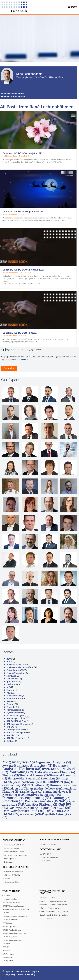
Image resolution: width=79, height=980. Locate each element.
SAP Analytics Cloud (16, 718)
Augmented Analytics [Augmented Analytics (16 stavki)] (53, 762)
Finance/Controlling (16, 673)
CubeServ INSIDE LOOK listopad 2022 (23, 270)
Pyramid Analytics (15, 713)
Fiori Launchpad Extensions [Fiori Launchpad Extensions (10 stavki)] (40, 779)
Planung (11, 704)
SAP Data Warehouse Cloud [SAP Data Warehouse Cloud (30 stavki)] (37, 809)
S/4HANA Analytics (15, 715)
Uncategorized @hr (16, 730)
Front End (11, 676)
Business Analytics (15, 665)
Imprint (35, 972)
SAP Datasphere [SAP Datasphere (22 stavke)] (50, 808)
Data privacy (9, 974)
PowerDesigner (14, 710)
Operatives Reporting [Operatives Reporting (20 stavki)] (42, 795)
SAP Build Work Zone (17, 721)
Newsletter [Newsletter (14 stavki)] (13, 795)
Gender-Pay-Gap (14, 679)
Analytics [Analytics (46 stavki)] (23, 762)
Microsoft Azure (14, 696)
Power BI (11, 707)
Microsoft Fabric (14, 698)
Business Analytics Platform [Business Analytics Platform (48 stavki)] (35, 767)
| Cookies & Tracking (25, 974)
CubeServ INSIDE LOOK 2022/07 (20, 333)
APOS (9, 659)
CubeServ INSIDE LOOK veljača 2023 (22, 153)
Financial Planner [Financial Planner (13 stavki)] (34, 775)
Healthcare (12, 684)
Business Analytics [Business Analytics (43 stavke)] (33, 766)
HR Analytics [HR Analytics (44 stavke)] (56, 782)
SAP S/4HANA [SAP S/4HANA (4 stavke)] (29, 814)
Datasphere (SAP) (15, 670)
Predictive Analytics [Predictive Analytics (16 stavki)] (42, 801)
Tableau (10, 741)
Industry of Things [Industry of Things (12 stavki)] (23, 789)
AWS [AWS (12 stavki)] (8, 766)
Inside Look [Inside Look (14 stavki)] (50, 788)
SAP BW (10, 727)
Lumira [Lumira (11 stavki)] (50, 792)
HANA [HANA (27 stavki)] (11, 782)
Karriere (10, 690)
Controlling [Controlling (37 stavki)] (22, 772)
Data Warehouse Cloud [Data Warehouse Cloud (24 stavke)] (55, 772)
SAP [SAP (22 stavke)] (65, 801)
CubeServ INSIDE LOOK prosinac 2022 (23, 212)
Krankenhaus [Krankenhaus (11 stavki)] (31, 792)
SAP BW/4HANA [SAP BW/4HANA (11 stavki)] (21, 808)
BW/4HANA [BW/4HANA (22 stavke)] (53, 769)
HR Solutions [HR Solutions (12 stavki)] (38, 785)
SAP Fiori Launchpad (16, 738)
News (9, 701)
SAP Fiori (11, 735)
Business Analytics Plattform (20, 667)
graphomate (12, 682)
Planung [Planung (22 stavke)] (61, 798)
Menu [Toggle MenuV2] (72, 7)
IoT (8, 687)
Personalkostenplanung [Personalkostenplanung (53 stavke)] (27, 798)
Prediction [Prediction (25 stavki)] (13, 801)
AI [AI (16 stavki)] (7, 762)
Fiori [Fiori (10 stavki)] (13, 779)
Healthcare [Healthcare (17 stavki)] (30, 782)
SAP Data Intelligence (17, 732)
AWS (9, 662)
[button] (4, 976)
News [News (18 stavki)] (64, 792)
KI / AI (10, 693)
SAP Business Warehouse (18, 724)
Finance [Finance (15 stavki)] (11, 775)
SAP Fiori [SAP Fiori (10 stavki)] (53, 811)
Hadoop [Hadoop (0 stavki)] (64, 779)
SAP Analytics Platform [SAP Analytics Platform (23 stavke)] (38, 804)
